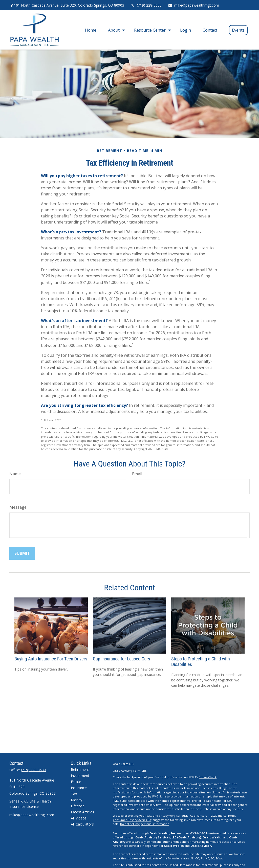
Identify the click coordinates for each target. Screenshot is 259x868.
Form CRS (127, 764)
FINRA (194, 833)
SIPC (202, 833)
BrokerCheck (208, 777)
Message (18, 507)
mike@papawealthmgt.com (193, 5)
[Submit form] (22, 553)
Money (77, 800)
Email (137, 474)
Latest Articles (82, 812)
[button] (91, 30)
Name (15, 474)
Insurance (79, 788)
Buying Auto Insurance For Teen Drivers (51, 659)
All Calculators (82, 824)
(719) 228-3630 (146, 5)
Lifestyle (78, 806)
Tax (74, 794)
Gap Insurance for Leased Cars (121, 659)
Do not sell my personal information (145, 824)
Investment (80, 776)
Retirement (80, 770)
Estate (76, 782)
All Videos (79, 818)
